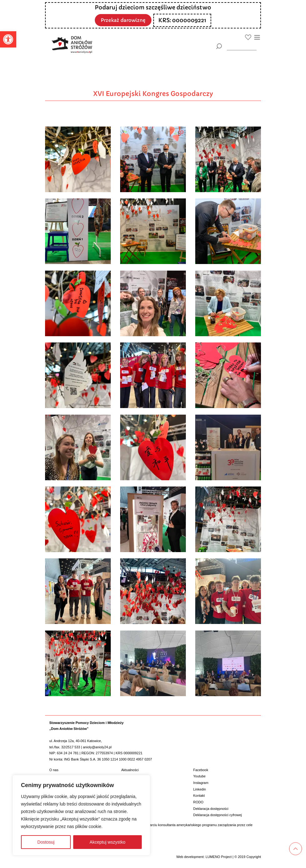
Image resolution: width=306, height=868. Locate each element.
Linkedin (200, 789)
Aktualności (130, 770)
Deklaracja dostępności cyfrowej (218, 815)
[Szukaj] (219, 46)
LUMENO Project (219, 857)
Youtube (200, 776)
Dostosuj (46, 842)
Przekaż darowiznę (123, 20)
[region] (81, 815)
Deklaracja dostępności (211, 809)
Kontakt (199, 796)
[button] (8, 39)
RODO (199, 802)
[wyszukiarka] (242, 46)
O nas (54, 770)
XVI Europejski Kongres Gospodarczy (153, 94)
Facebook (201, 770)
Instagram (201, 783)
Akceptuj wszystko (107, 842)
